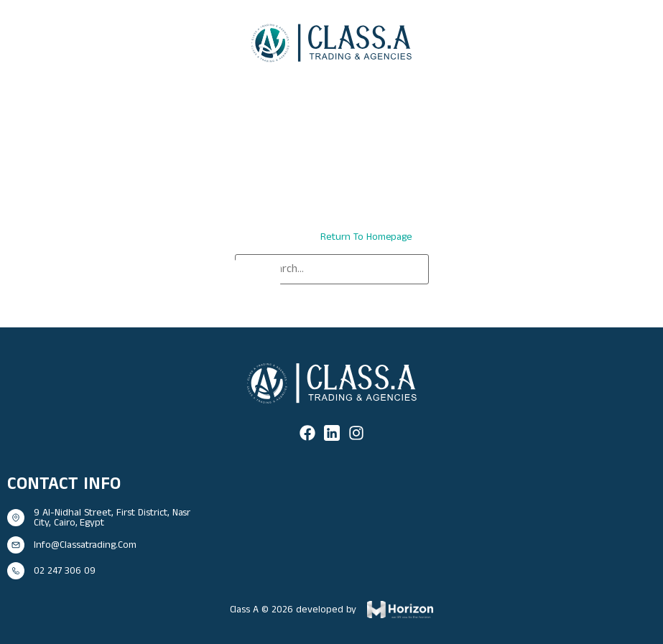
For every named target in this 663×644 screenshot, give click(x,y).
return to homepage (366, 237)
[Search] (256, 275)
